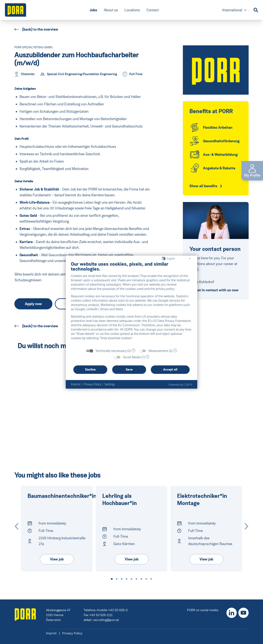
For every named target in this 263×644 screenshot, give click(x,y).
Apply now (33, 304)
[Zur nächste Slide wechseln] (247, 526)
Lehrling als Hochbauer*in (120, 500)
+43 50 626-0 (118, 610)
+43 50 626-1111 (101, 615)
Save (129, 369)
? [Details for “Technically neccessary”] (134, 350)
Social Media (132, 357)
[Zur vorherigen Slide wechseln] (16, 526)
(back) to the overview (36, 29)
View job (57, 559)
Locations (132, 10)
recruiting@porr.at (106, 620)
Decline (90, 369)
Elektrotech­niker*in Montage (202, 500)
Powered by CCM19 (180, 385)
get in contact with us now (214, 290)
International (235, 10)
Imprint (51, 633)
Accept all (170, 369)
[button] (112, 579)
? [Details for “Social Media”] (148, 357)
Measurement (158, 351)
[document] (131, 304)
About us (111, 10)
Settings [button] (110, 384)
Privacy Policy (72, 633)
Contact (153, 10)
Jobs (93, 10)
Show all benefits (203, 186)
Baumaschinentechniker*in (62, 496)
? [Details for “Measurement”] (175, 350)
